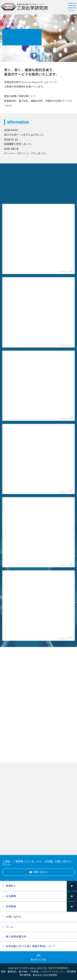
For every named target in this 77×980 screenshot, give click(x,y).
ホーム (10, 927)
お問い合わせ (40, 872)
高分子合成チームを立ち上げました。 (25, 135)
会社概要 (11, 896)
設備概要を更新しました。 (19, 144)
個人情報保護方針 (16, 937)
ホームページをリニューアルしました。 (26, 153)
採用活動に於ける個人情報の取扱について (31, 946)
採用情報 (11, 907)
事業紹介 (11, 886)
